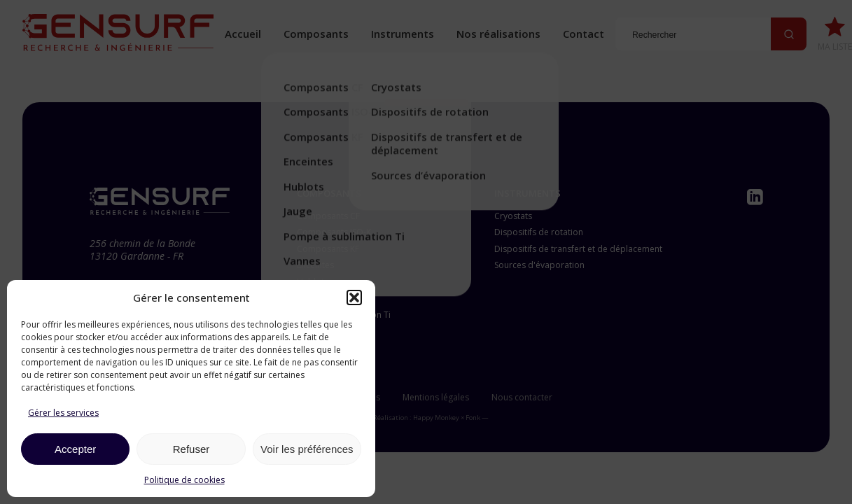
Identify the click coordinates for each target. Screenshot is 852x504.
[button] (354, 297)
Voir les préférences (307, 449)
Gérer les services (63, 413)
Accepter (75, 449)
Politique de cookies (184, 480)
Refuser (191, 449)
